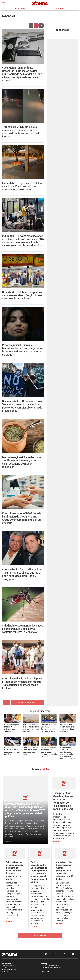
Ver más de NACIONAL (28, 702)
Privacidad (45, 972)
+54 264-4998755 (54, 967)
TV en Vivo (60, 9)
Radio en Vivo (20, 9)
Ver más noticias (40, 935)
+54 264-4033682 (53, 965)
